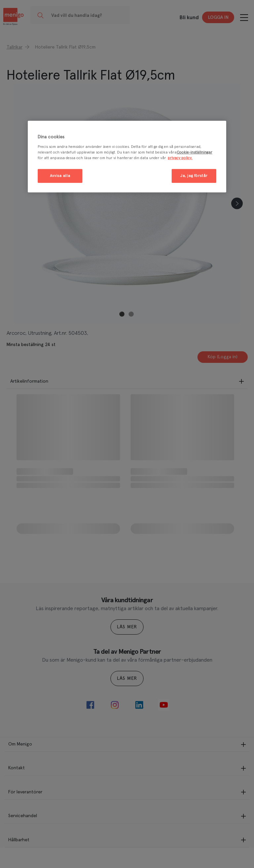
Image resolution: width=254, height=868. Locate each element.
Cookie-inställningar (194, 152)
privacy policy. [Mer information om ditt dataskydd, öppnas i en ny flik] (180, 158)
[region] (127, 157)
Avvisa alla (60, 176)
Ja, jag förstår (194, 176)
